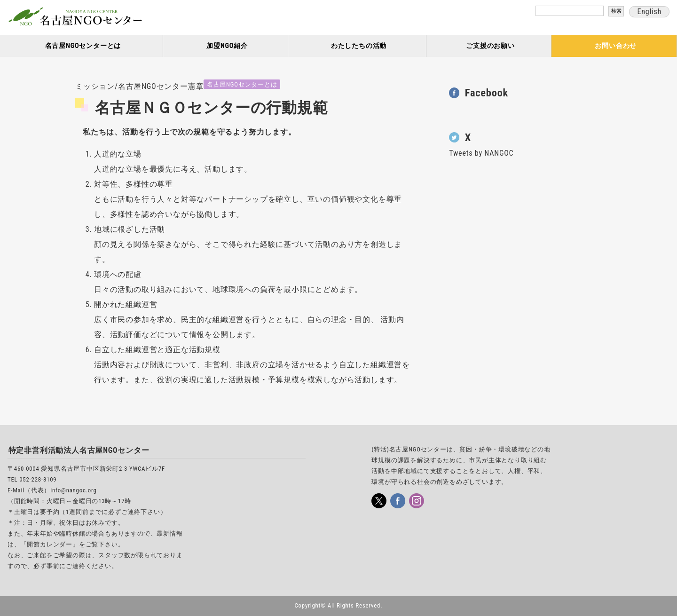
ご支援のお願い (490, 46)
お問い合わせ (616, 46)
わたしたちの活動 (359, 46)
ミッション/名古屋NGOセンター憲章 (139, 86)
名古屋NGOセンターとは (83, 46)
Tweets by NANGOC (481, 153)
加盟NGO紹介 (227, 46)
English (649, 12)
